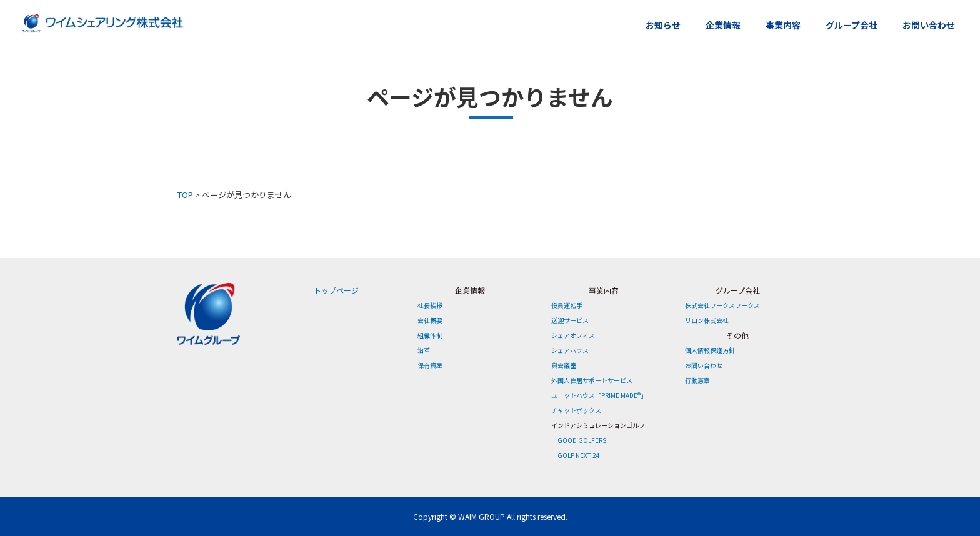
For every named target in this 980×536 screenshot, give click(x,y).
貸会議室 (564, 365)
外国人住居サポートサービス (592, 380)
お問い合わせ (929, 25)
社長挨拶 (430, 305)
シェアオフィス (573, 335)
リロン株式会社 (707, 320)
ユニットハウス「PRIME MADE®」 (599, 395)
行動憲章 (697, 380)
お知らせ (663, 25)
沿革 (424, 350)
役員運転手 (567, 305)
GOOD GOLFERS (582, 440)
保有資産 (430, 365)
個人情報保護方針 (710, 350)
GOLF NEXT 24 (579, 455)
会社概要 (430, 320)
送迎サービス (570, 320)
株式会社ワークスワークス (722, 305)
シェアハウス (570, 350)
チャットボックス (576, 410)
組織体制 (430, 335)
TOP (185, 195)
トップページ (336, 290)
